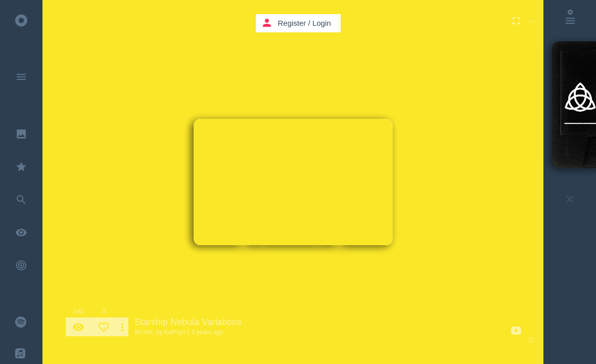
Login (322, 23)
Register (292, 23)
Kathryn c (177, 332)
